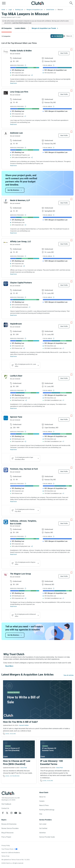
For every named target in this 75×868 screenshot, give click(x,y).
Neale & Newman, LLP (20, 200)
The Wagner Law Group (20, 574)
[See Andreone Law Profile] (6, 134)
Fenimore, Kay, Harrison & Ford (24, 469)
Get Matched (58, 36)
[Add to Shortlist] (71, 49)
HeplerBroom (16, 324)
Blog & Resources (7, 833)
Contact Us (5, 808)
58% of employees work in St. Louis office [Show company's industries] (25, 365)
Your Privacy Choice (7, 849)
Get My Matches (13, 190)
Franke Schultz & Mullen (21, 51)
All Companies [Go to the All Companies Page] (7, 28)
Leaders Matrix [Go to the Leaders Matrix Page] (20, 28)
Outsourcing (15, 776)
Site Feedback (6, 804)
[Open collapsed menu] (4, 3)
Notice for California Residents (11, 853)
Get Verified (43, 828)
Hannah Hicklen (24, 725)
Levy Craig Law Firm (19, 92)
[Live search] (71, 3)
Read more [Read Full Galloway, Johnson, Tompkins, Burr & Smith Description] (13, 554)
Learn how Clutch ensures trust (22, 23)
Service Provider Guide (47, 837)
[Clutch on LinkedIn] (20, 813)
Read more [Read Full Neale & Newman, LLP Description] (13, 233)
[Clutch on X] (7, 813)
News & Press (44, 805)
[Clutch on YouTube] (16, 813)
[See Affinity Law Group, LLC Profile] (6, 243)
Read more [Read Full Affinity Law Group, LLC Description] (13, 274)
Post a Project (6, 837)
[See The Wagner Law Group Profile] (6, 575)
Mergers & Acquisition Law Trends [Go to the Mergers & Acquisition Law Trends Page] (44, 28)
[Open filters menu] (68, 36)
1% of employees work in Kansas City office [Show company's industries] (25, 510)
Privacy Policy (6, 846)
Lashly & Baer (16, 376)
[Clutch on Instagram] (11, 813)
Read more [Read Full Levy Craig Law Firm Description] (13, 124)
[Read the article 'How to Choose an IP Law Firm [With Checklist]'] (19, 761)
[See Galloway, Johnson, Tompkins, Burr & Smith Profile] (6, 522)
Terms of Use (5, 856)
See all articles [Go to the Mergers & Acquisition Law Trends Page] (69, 675)
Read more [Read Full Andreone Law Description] (13, 166)
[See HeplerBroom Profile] (6, 325)
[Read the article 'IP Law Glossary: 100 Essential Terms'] (56, 761)
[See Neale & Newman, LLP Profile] (6, 201)
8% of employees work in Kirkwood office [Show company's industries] (25, 615)
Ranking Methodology (47, 810)
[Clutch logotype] (8, 793)
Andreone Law (16, 133)
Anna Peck (24, 768)
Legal (7, 734)
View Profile (64, 53)
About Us (42, 797)
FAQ (41, 814)
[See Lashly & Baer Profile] (6, 377)
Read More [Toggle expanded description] (9, 666)
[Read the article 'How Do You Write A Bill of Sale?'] (37, 708)
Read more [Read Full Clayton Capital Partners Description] (13, 315)
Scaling (13, 734)
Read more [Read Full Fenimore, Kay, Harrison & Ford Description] (13, 502)
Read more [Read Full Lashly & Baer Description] (13, 408)
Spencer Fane (16, 417)
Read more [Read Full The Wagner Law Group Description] (13, 606)
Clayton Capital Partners (21, 283)
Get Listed (43, 824)
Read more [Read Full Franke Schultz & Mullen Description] (13, 83)
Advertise (42, 833)
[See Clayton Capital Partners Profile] (6, 284)
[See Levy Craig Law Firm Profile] (6, 93)
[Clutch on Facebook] (3, 813)
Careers (42, 801)
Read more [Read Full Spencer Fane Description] (13, 450)
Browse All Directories (9, 824)
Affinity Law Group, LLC (21, 241)
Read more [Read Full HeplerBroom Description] (13, 356)
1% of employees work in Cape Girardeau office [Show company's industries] (24, 458)
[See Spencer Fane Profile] (6, 418)
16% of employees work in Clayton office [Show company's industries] (25, 563)
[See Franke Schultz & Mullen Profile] (6, 52)
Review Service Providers (10, 828)
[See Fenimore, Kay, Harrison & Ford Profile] (6, 470)
